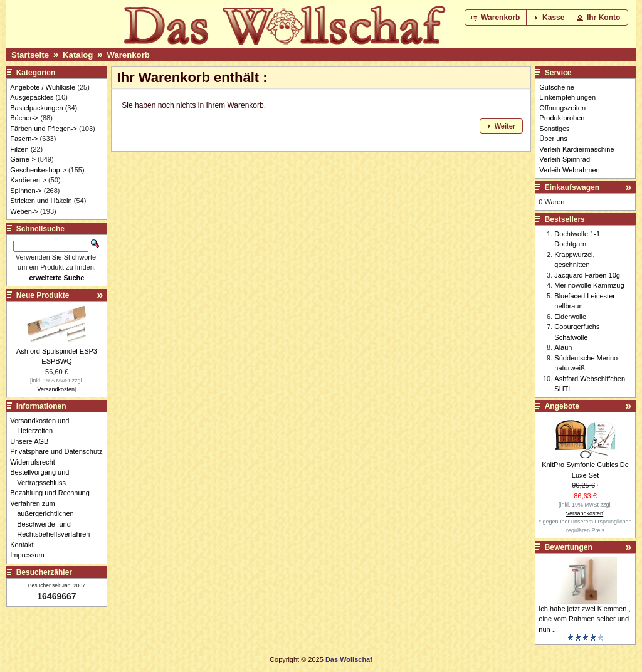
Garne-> (23, 159)
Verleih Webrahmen (569, 170)
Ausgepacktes (32, 97)
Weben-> (24, 211)
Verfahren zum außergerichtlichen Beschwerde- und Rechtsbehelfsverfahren (53, 519)
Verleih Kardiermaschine (576, 149)
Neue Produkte (43, 295)
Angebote (562, 406)
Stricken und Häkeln (41, 201)
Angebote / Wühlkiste (43, 87)
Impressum (30, 555)
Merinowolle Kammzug (589, 285)
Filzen (19, 149)
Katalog (78, 55)
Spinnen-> (26, 191)
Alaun (563, 347)
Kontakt (25, 545)
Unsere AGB (33, 441)
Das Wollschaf (349, 659)
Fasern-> (24, 139)
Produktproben (562, 118)
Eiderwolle (570, 317)
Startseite (30, 55)
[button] (496, 18)
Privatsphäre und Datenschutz (60, 451)
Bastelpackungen (36, 108)
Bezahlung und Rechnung (53, 493)
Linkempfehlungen (567, 97)
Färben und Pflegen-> (44, 129)
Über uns (553, 139)
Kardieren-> (28, 180)
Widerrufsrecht (36, 462)
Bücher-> (24, 118)
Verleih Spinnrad (565, 159)
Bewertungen (569, 547)
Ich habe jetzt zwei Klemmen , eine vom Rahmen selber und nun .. (584, 619)
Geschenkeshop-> (38, 170)
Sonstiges (554, 129)
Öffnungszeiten (562, 108)
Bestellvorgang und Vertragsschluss (43, 477)
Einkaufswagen (572, 187)
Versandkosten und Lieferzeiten (43, 426)
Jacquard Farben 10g (587, 275)
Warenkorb (128, 55)
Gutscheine (557, 87)
